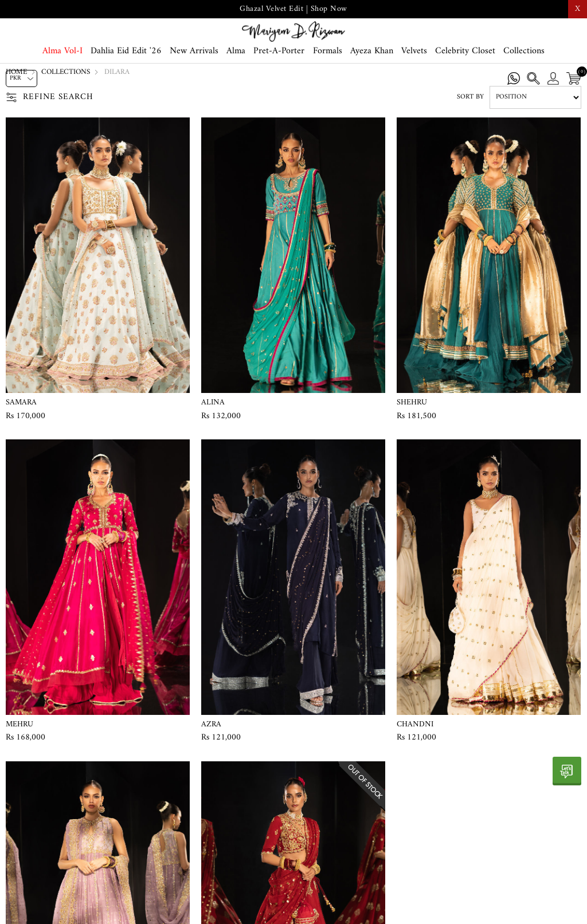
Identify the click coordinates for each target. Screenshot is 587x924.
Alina (213, 439)
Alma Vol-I (62, 81)
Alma (236, 81)
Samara (21, 439)
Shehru (412, 439)
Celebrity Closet (465, 81)
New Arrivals (194, 81)
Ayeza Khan (372, 81)
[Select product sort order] (535, 133)
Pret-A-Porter (279, 81)
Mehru (19, 761)
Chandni (415, 761)
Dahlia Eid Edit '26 (126, 81)
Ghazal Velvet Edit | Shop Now (293, 9)
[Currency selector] (21, 78)
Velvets (414, 81)
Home (16, 108)
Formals (328, 81)
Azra (211, 761)
